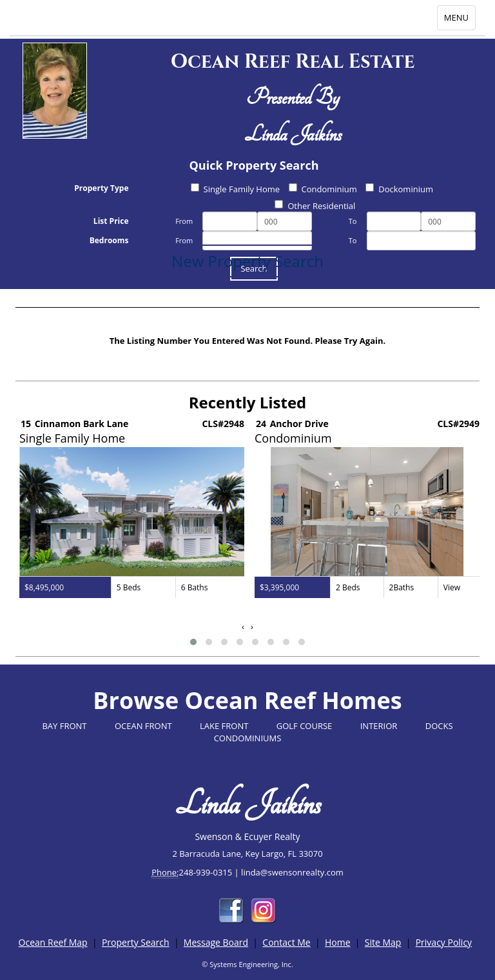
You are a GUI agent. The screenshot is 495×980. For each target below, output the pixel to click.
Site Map (383, 942)
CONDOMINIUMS (248, 738)
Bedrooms (109, 240)
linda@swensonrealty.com (292, 872)
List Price (111, 221)
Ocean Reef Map (53, 942)
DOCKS (439, 726)
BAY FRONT (64, 726)
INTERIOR (379, 726)
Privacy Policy (444, 942)
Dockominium (399, 189)
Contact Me (286, 942)
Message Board (216, 942)
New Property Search (247, 261)
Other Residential (315, 206)
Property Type (101, 188)
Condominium (323, 189)
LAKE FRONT (224, 726)
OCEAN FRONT (143, 726)
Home (338, 942)
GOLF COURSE (305, 726)
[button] (193, 642)
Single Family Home (236, 189)
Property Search (136, 942)
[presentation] (243, 627)
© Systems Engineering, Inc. (247, 964)
